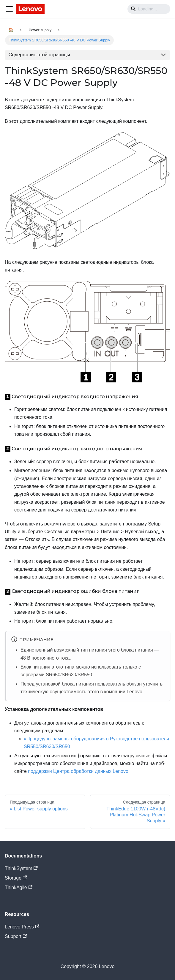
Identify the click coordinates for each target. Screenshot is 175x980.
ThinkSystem (21, 868)
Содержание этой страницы (39, 55)
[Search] (149, 9)
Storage (16, 878)
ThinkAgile (19, 887)
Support (16, 936)
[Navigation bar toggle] (9, 9)
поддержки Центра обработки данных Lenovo (78, 771)
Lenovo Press (22, 927)
